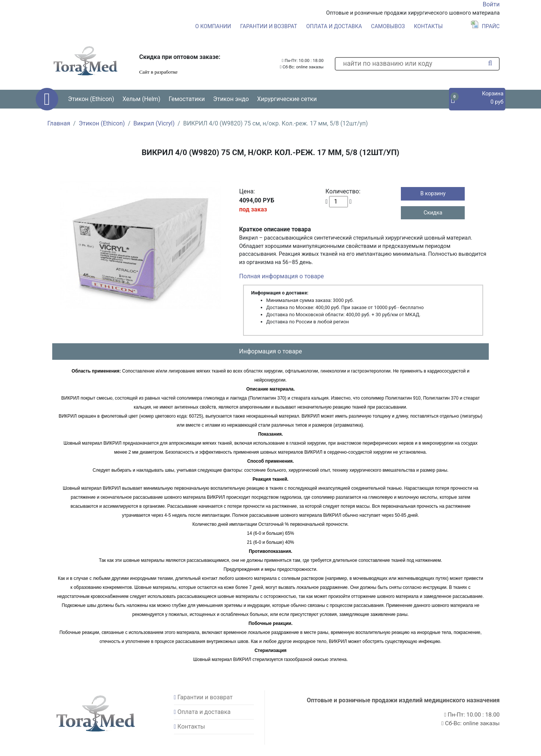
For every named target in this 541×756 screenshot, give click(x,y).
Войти (491, 4)
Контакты (428, 26)
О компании (213, 26)
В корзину (433, 194)
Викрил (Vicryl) (154, 123)
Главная (59, 123)
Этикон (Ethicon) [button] (91, 99)
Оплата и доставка (334, 26)
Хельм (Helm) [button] (141, 99)
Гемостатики (187, 99)
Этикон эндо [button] (231, 99)
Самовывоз (388, 26)
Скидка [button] (433, 213)
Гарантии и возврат (269, 26)
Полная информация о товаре (282, 276)
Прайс (485, 26)
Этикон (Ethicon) (102, 123)
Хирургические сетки (287, 99)
